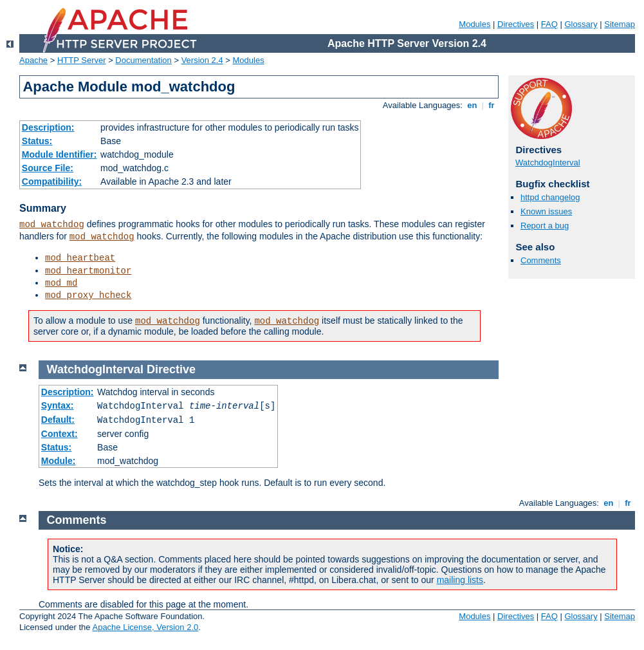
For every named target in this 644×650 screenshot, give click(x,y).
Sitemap (620, 24)
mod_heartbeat (80, 258)
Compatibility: (52, 181)
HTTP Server (82, 60)
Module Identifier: (60, 154)
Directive (171, 369)
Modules (474, 24)
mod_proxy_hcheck (88, 295)
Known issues (546, 211)
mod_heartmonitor (88, 271)
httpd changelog (550, 197)
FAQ (549, 24)
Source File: (48, 168)
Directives (516, 24)
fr (492, 105)
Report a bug (545, 226)
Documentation (143, 60)
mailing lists (460, 580)
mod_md (61, 283)
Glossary (581, 24)
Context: (60, 434)
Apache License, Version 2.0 (145, 627)
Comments (541, 260)
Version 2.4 (202, 60)
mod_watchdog (52, 225)
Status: (37, 141)
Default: (58, 420)
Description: (48, 127)
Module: (59, 461)
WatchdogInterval (548, 162)
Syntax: (58, 405)
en (472, 105)
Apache (33, 60)
